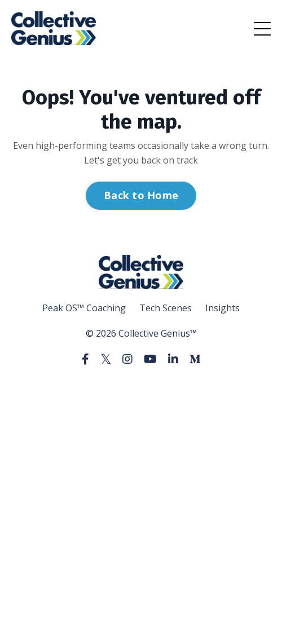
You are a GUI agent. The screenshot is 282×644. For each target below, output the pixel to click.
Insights (222, 308)
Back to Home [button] (141, 195)
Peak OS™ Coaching (84, 308)
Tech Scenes (166, 308)
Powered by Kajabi (141, 389)
